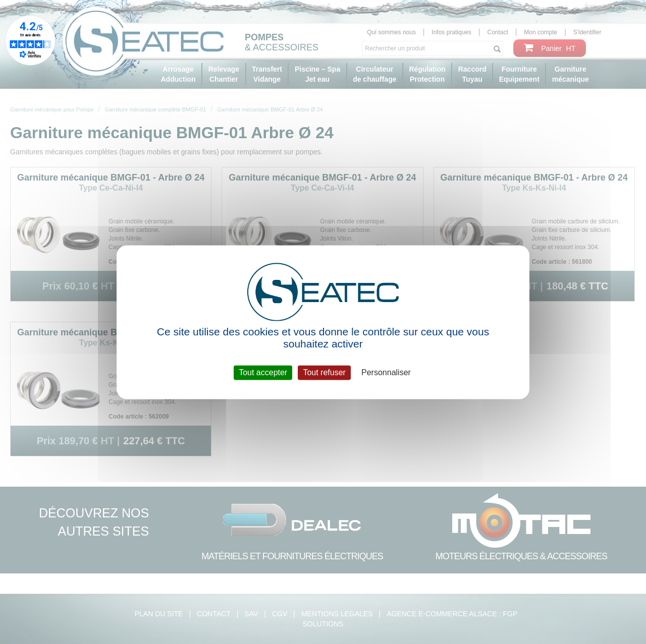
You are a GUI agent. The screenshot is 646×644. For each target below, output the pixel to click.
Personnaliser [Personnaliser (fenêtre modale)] (386, 372)
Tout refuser (324, 372)
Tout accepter (263, 372)
